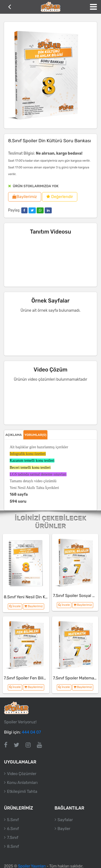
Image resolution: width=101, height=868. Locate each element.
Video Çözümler (22, 774)
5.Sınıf (13, 820)
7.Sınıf (13, 838)
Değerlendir (60, 197)
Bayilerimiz (25, 197)
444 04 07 (31, 732)
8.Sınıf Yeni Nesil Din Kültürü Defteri (37, 597)
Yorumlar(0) (36, 435)
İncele (15, 606)
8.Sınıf (13, 846)
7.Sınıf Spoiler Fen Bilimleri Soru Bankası (41, 678)
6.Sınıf (13, 829)
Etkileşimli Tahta (22, 791)
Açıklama (14, 435)
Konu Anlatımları (22, 783)
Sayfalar (65, 820)
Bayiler (64, 829)
